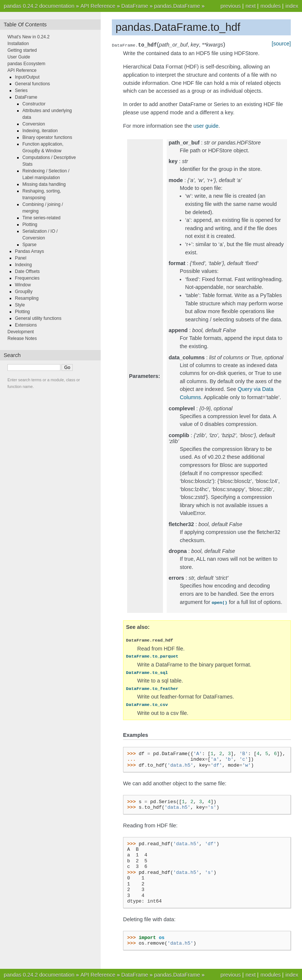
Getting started (22, 50)
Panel (21, 258)
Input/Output (27, 77)
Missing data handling (44, 184)
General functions (32, 84)
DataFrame (135, 6)
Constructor (34, 104)
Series (21, 90)
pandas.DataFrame (177, 6)
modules (270, 6)
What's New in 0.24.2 (29, 37)
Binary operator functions (47, 137)
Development (21, 332)
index (292, 6)
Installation (18, 44)
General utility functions (38, 318)
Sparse (29, 245)
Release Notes (22, 338)
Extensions (26, 325)
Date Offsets (27, 271)
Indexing (23, 265)
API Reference (98, 6)
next (250, 6)
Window (23, 285)
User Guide (19, 57)
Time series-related (41, 218)
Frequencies (27, 278)
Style (20, 305)
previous (230, 6)
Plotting (30, 225)
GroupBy (24, 292)
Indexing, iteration (40, 131)
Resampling (27, 298)
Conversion (34, 124)
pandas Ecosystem (26, 64)
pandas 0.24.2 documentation (39, 6)
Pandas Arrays (29, 251)
